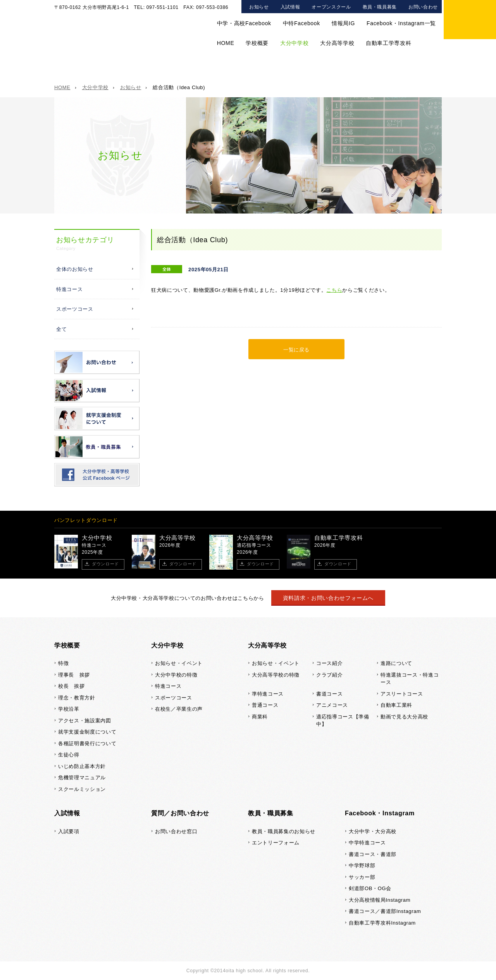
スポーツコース (249, 69)
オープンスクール (331, 7)
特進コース (200, 69)
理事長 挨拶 (74, 675)
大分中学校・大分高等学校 (116, 23)
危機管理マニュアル (82, 778)
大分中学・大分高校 (373, 831)
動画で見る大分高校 (404, 717)
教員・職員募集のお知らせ (284, 831)
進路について (396, 663)
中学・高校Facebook (244, 23)
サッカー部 (362, 877)
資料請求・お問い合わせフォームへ (328, 598)
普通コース (265, 705)
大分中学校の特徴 (148, 69)
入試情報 (290, 7)
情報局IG (343, 23)
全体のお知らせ (75, 269)
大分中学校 (294, 43)
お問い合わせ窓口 (176, 831)
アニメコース (332, 705)
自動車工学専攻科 (388, 43)
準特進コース (268, 694)
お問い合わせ (423, 7)
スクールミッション (82, 789)
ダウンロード (105, 564)
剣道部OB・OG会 (370, 888)
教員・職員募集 (380, 7)
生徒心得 (69, 755)
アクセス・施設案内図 (85, 721)
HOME (226, 43)
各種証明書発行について (87, 743)
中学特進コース (367, 843)
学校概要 (257, 43)
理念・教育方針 (77, 698)
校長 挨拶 (71, 686)
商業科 (260, 717)
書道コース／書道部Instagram (385, 911)
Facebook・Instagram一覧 (401, 23)
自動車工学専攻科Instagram (382, 923)
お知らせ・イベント (179, 663)
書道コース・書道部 (373, 854)
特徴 (63, 663)
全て (61, 329)
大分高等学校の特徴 (276, 675)
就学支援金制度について (87, 732)
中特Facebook (301, 23)
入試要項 (69, 831)
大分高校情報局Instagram (380, 900)
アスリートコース (402, 694)
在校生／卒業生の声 (309, 69)
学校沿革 (69, 709)
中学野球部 (362, 865)
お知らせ (259, 7)
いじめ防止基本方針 (82, 766)
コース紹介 (329, 663)
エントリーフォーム (276, 843)
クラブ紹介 (329, 675)
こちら (334, 290)
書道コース (329, 694)
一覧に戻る (296, 350)
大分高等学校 (337, 43)
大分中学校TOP (85, 69)
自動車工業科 (396, 705)
